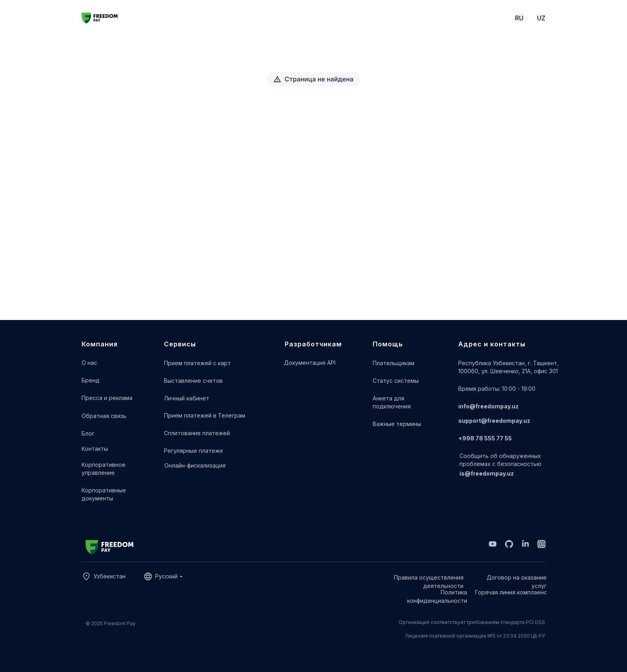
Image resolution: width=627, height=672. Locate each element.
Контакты (95, 449)
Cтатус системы (396, 381)
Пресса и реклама (107, 398)
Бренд (91, 380)
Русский (166, 576)
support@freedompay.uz (494, 421)
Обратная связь (104, 416)
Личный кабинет (187, 398)
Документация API (310, 363)
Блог (88, 433)
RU (519, 18)
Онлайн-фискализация (195, 465)
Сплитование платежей (197, 433)
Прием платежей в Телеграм (205, 415)
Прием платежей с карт (197, 363)
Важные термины (397, 424)
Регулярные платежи (193, 451)
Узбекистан (110, 576)
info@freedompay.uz (488, 406)
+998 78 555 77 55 (485, 438)
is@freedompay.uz (487, 473)
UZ (541, 18)
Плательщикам (393, 363)
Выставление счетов (193, 381)
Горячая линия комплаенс (511, 592)
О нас (89, 363)
